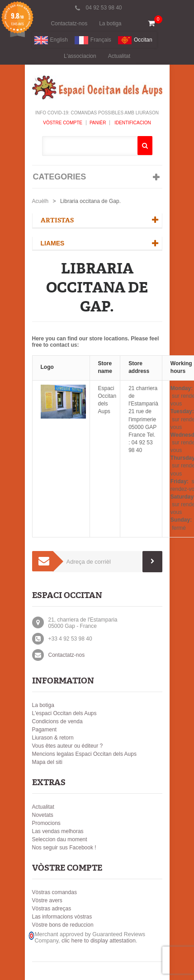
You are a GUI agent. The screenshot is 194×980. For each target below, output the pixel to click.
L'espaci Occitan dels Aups (64, 713)
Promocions (46, 823)
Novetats (43, 815)
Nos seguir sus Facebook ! (64, 848)
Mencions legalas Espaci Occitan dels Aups (84, 754)
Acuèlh (40, 201)
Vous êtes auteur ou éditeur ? (68, 746)
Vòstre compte (63, 123)
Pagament (45, 730)
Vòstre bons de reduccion (63, 925)
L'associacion (80, 56)
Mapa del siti (47, 762)
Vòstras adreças (52, 909)
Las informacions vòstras (62, 917)
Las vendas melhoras (58, 831)
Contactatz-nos (69, 24)
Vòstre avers (47, 900)
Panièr (98, 123)
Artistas (57, 220)
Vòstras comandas (54, 892)
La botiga (110, 24)
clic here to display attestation (99, 941)
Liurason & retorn (53, 738)
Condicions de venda (57, 721)
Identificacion (132, 123)
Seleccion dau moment (60, 839)
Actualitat (119, 56)
